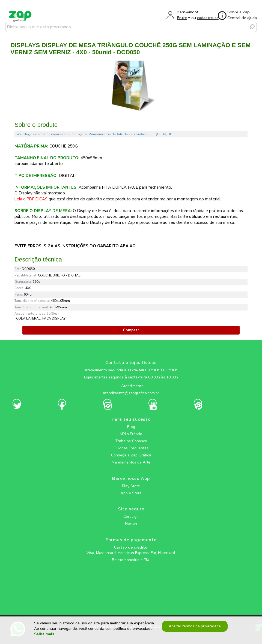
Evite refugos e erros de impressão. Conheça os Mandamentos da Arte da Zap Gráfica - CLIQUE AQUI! (93, 134)
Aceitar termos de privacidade (194, 626)
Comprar (131, 330)
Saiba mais (44, 634)
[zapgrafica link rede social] (131, 382)
